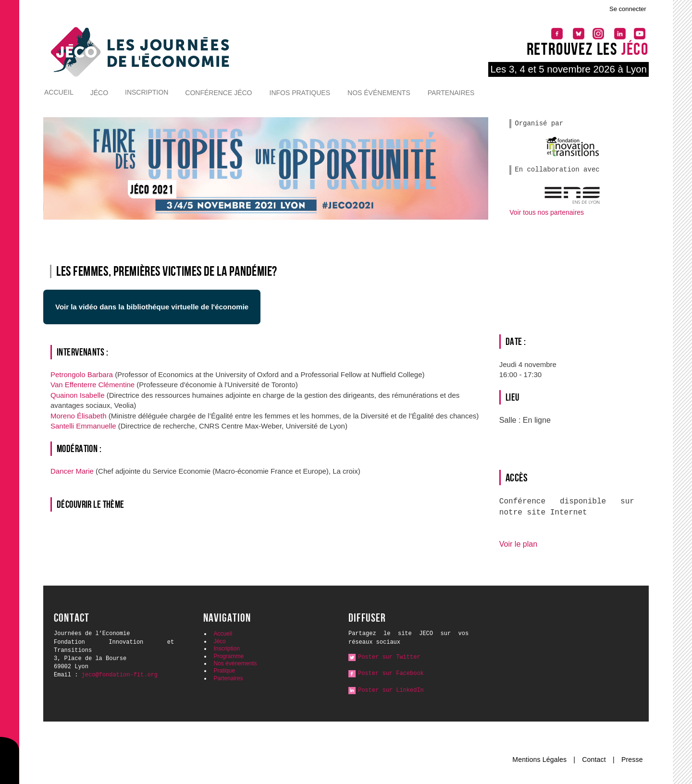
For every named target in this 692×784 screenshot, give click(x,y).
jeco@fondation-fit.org (120, 675)
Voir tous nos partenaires (547, 212)
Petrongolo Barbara (83, 374)
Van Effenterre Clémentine (93, 385)
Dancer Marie (73, 471)
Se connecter (628, 9)
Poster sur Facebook (391, 674)
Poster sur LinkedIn (391, 690)
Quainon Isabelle (79, 395)
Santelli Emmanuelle (84, 426)
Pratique (224, 671)
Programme (229, 656)
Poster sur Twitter (389, 657)
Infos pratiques (300, 93)
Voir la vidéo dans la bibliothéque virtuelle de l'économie (152, 307)
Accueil (59, 92)
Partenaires (451, 93)
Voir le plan (518, 544)
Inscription (147, 92)
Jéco (99, 93)
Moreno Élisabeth (80, 416)
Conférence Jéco (218, 93)
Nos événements (379, 93)
